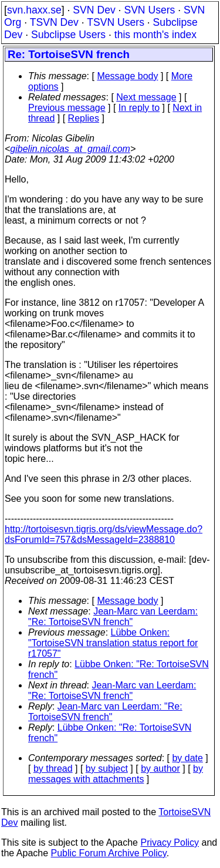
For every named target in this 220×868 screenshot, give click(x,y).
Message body (127, 76)
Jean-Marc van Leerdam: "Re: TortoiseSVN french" (113, 617)
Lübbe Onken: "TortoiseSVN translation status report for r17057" (113, 643)
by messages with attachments (116, 774)
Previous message (67, 108)
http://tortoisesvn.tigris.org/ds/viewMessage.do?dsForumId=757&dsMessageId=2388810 (104, 534)
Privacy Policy (170, 842)
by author (160, 769)
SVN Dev (94, 10)
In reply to (139, 108)
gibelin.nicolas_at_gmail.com (70, 149)
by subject (107, 769)
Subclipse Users (68, 35)
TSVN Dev (54, 22)
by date (187, 758)
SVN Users (149, 10)
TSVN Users (116, 22)
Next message (146, 97)
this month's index (155, 35)
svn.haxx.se (34, 10)
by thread (53, 769)
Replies (84, 118)
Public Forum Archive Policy (109, 853)
